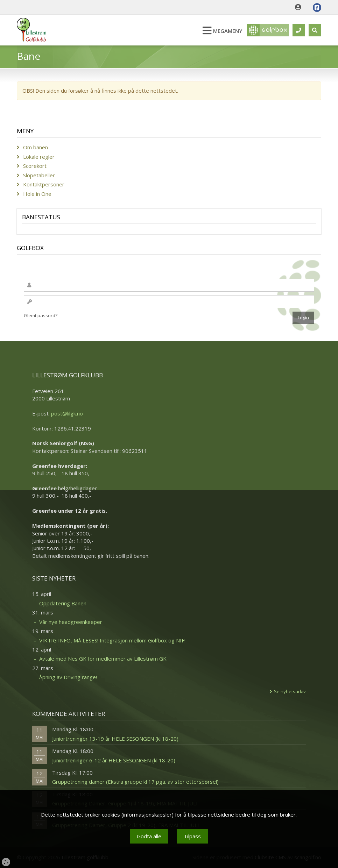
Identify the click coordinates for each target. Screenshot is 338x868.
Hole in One (37, 194)
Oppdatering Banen (63, 603)
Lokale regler (39, 157)
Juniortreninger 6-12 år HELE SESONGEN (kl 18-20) (114, 760)
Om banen (36, 147)
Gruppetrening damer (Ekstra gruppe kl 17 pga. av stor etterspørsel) (135, 782)
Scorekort (35, 166)
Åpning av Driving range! (68, 677)
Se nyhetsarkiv (290, 691)
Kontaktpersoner (44, 184)
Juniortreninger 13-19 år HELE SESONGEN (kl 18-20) (115, 739)
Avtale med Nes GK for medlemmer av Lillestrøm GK (103, 659)
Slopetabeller (39, 175)
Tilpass (192, 836)
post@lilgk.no (67, 413)
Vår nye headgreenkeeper (71, 622)
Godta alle (149, 836)
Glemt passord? (41, 315)
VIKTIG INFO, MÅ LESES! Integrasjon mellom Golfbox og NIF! (112, 640)
